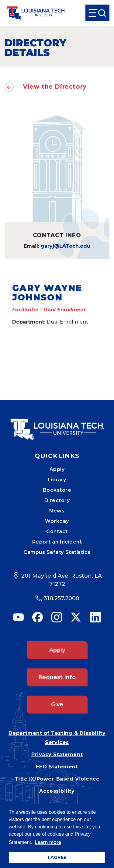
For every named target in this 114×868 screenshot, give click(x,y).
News (57, 511)
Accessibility (57, 791)
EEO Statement (57, 767)
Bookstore (57, 490)
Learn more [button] (48, 842)
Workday (57, 521)
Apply (57, 469)
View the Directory (55, 87)
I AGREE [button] (57, 857)
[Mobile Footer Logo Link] (57, 425)
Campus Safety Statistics (57, 552)
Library (57, 480)
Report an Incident (57, 542)
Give (57, 704)
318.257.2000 (62, 598)
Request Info (57, 677)
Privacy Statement (57, 755)
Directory (57, 500)
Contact (57, 531)
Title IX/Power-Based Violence (57, 779)
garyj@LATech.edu (66, 246)
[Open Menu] (97, 13)
